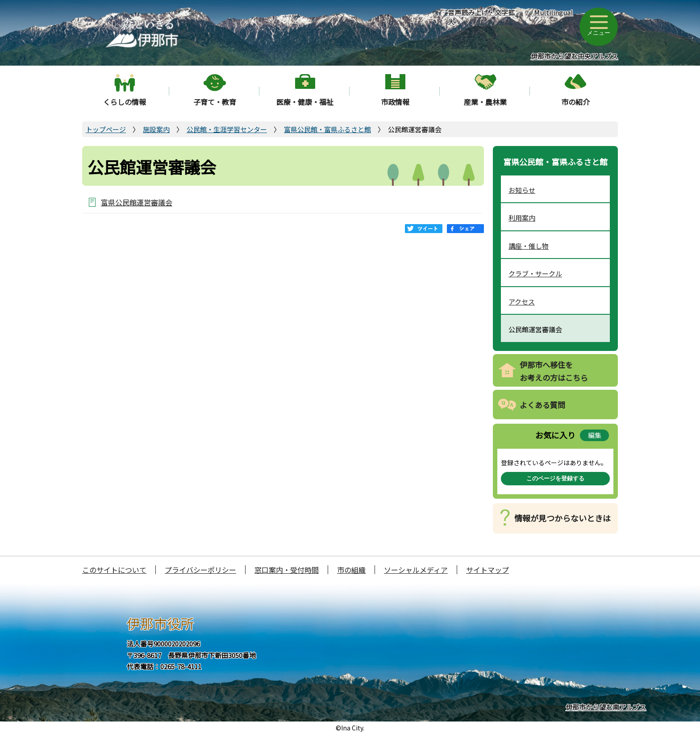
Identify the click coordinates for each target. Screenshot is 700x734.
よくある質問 (542, 405)
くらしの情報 (125, 102)
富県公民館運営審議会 (137, 202)
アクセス (522, 302)
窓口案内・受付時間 (287, 570)
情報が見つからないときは (562, 518)
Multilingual (553, 12)
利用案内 (522, 218)
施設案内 (156, 129)
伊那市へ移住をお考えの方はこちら (554, 371)
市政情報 (395, 102)
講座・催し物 (529, 246)
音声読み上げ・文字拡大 (481, 17)
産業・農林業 (485, 102)
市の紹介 (575, 102)
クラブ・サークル (535, 273)
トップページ (106, 129)
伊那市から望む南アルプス (606, 707)
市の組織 (351, 570)
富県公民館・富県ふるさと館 (327, 129)
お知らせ (522, 190)
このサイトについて (114, 570)
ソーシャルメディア (416, 570)
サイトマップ (487, 570)
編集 (595, 435)
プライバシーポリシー (200, 570)
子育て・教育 (215, 102)
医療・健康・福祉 (305, 102)
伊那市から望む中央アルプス (574, 56)
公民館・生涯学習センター (227, 129)
